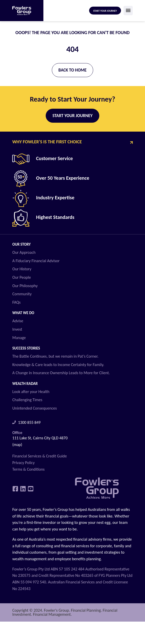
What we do (23, 313)
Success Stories (26, 348)
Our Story (21, 244)
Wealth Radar (25, 384)
